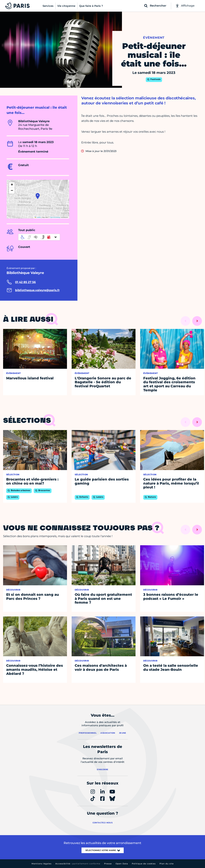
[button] (38, 196)
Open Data (122, 864)
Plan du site (167, 864)
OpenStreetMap (55, 217)
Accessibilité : (78, 864)
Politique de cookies (144, 864)
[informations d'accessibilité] (39, 237)
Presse (108, 864)
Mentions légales (42, 864)
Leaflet (38, 217)
